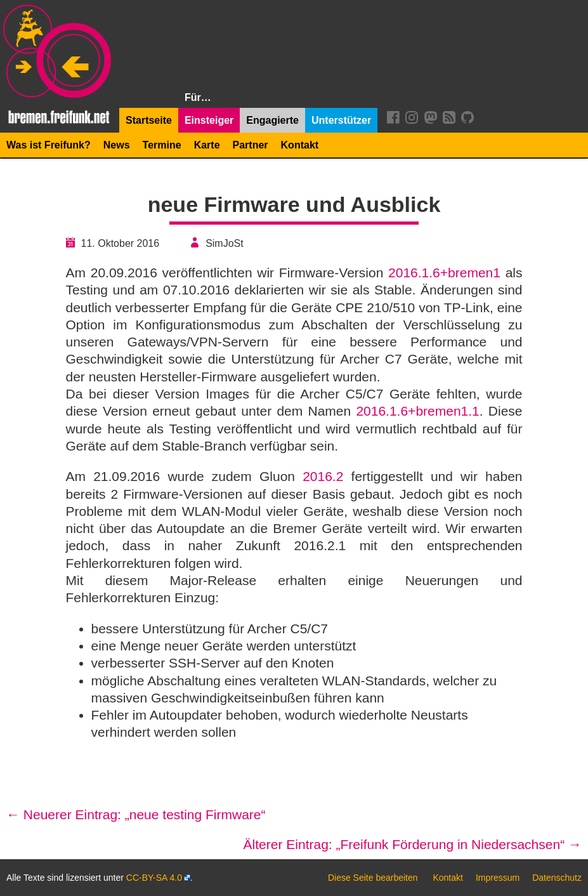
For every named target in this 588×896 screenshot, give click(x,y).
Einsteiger (209, 120)
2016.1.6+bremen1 (444, 273)
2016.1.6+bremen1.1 (417, 411)
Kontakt (300, 145)
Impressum (498, 878)
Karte (207, 145)
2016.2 (323, 476)
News (117, 145)
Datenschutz (557, 878)
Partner (251, 145)
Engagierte (272, 120)
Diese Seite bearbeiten (373, 878)
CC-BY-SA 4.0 (154, 878)
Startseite (149, 120)
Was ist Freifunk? (49, 145)
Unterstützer (341, 120)
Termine (162, 145)
